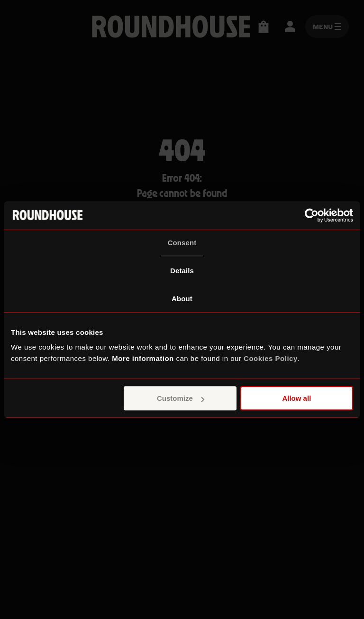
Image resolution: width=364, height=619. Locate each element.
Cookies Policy (271, 358)
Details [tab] (182, 271)
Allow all (296, 398)
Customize (181, 398)
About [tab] (182, 299)
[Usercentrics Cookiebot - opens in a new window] (312, 215)
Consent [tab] (182, 243)
